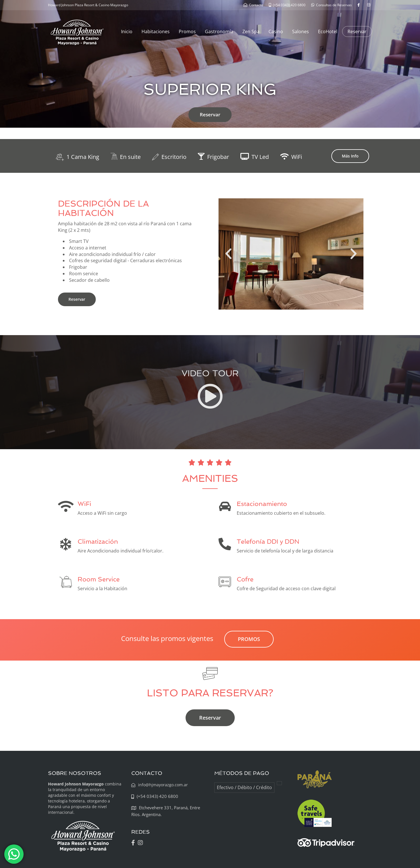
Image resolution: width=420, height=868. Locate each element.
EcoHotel (328, 31)
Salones (301, 31)
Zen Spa (251, 31)
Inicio (127, 31)
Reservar (357, 31)
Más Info (350, 156)
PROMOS (249, 639)
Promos (187, 31)
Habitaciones (156, 31)
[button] (228, 254)
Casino (276, 31)
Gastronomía (219, 31)
